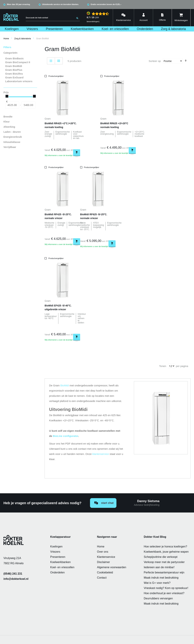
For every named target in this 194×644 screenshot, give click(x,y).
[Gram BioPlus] (20, 70)
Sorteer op (155, 61)
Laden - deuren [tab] (12, 132)
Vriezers (55, 552)
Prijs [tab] (6, 92)
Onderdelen (58, 572)
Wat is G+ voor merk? (157, 583)
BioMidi (65, 385)
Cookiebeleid (105, 572)
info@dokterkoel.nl (16, 579)
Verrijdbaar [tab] (10, 147)
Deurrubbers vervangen (158, 598)
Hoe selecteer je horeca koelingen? (165, 547)
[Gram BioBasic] (20, 58)
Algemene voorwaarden (112, 567)
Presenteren (58, 557)
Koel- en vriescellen (62, 567)
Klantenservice (106, 557)
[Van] (12, 105)
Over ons (103, 552)
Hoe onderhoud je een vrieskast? (164, 593)
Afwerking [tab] (9, 127)
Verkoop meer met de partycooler (164, 562)
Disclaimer (104, 562)
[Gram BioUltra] (20, 74)
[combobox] (53, 18)
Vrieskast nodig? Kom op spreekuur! (166, 588)
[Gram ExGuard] (20, 78)
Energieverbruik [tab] (13, 137)
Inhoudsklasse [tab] (12, 142)
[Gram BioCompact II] (20, 62)
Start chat (104, 503)
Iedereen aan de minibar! (159, 567)
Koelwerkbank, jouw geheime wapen (166, 552)
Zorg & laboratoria (23, 39)
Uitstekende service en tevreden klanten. (61, 4)
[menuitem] (12, 29)
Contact (102, 578)
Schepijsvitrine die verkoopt (161, 557)
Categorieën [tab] (10, 53)
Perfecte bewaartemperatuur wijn (164, 572)
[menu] (97, 29)
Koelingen (56, 547)
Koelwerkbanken (60, 562)
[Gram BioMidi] (20, 66)
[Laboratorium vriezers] (20, 81)
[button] (62, 76)
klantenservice (101, 454)
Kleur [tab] (7, 122)
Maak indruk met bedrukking (161, 578)
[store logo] (11, 17)
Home (6, 39)
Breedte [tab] (8, 117)
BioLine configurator (66, 436)
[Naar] (28, 105)
